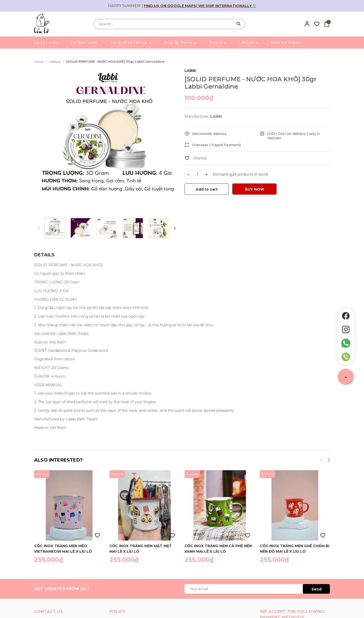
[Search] (239, 24)
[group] (107, 140)
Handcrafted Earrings (131, 43)
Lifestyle (248, 43)
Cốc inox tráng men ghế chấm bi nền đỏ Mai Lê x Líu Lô (295, 548)
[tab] (44, 255)
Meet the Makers (286, 43)
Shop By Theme (180, 43)
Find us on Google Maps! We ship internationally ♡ (200, 6)
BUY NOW (255, 189)
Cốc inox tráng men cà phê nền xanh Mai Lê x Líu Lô (218, 548)
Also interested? (58, 460)
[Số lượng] (197, 174)
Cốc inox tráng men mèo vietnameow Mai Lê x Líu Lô (63, 548)
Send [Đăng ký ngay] (316, 589)
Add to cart (207, 189)
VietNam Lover (84, 43)
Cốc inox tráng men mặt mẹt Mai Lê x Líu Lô (141, 548)
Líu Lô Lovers (46, 43)
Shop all (218, 43)
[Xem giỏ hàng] (327, 24)
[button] (174, 229)
